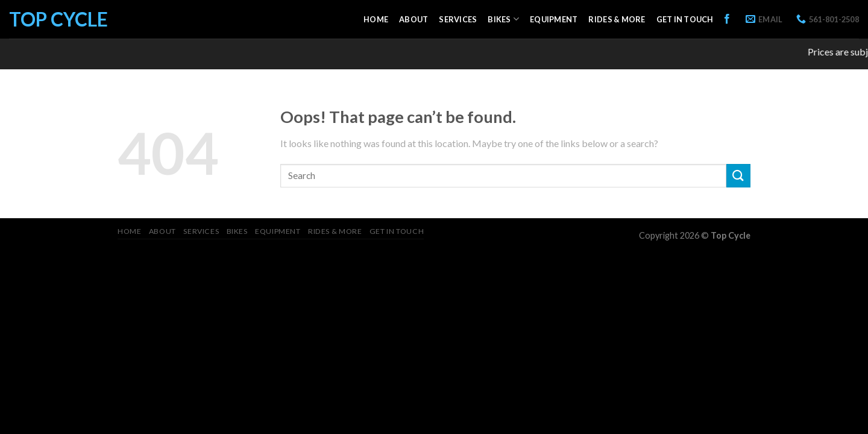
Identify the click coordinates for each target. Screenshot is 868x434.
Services (458, 19)
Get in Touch (685, 19)
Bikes (503, 19)
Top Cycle (58, 19)
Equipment (554, 19)
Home (376, 19)
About (414, 19)
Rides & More (617, 19)
